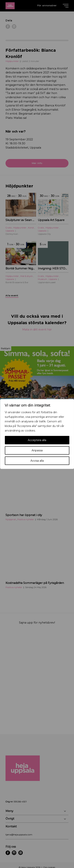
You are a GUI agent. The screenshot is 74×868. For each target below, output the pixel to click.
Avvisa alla (37, 461)
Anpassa (37, 450)
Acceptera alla (37, 440)
